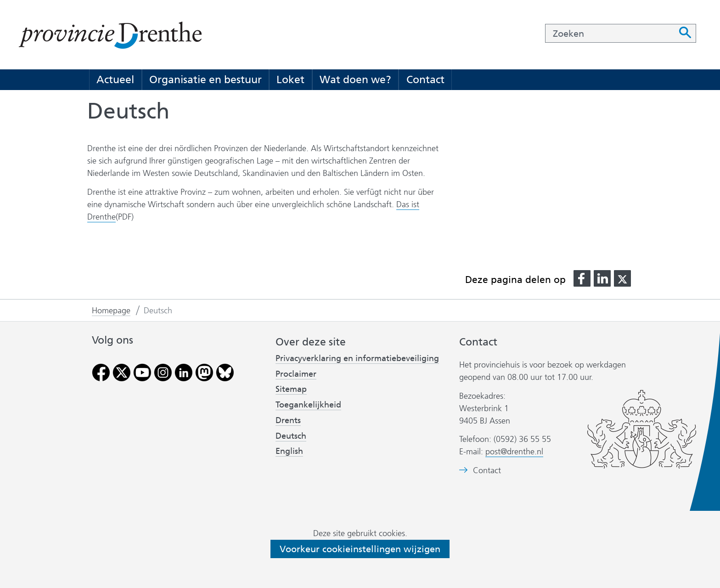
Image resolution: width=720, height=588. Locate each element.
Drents (288, 420)
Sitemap (291, 389)
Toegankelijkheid (308, 405)
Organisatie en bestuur (205, 79)
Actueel (115, 79)
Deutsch (291, 436)
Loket (290, 79)
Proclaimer (296, 374)
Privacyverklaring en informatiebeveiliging (357, 358)
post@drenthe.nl (514, 452)
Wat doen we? (355, 79)
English (289, 451)
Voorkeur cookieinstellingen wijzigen (360, 549)
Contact (425, 79)
